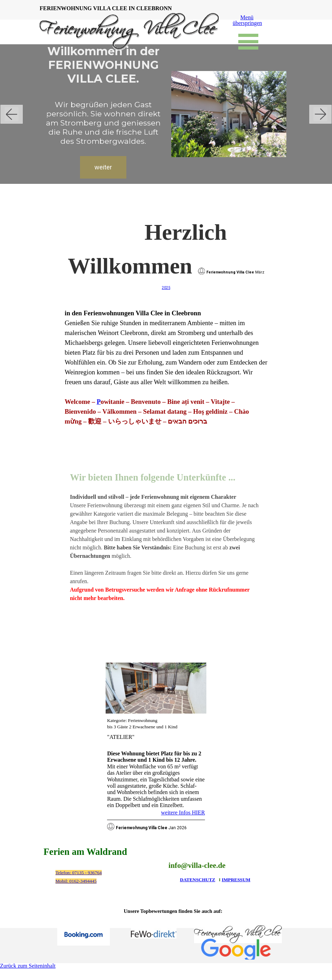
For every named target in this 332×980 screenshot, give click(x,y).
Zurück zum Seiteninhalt (28, 966)
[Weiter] (320, 114)
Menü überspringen (247, 20)
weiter (101, 167)
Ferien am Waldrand (85, 852)
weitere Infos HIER (183, 813)
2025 (166, 288)
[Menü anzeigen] (248, 42)
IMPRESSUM (236, 880)
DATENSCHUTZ (198, 880)
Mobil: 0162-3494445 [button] (76, 881)
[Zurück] (12, 114)
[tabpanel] (166, 321)
